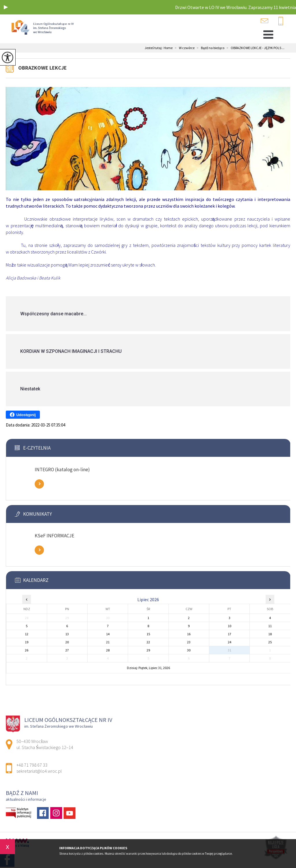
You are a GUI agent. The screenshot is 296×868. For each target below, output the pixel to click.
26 (27, 650)
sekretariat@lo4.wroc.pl (264, 21)
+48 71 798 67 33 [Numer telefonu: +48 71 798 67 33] (32, 765)
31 (230, 650)
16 (189, 634)
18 (270, 634)
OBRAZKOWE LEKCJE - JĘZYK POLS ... (254, 48)
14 (108, 634)
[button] (6, 7)
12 (27, 634)
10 (230, 626)
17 (230, 634)
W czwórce (184, 48)
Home (168, 48)
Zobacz (39, 484)
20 (67, 642)
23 (189, 642)
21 (108, 642)
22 (148, 642)
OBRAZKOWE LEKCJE (42, 68)
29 (148, 650)
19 (27, 642)
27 (67, 650)
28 (108, 650)
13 (67, 634)
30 (189, 650)
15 (148, 634)
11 (270, 626)
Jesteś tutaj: (154, 48)
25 (270, 642)
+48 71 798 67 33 (281, 21)
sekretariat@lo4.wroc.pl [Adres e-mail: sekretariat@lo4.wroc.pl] (39, 771)
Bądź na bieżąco (209, 48)
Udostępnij (23, 415)
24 (230, 642)
